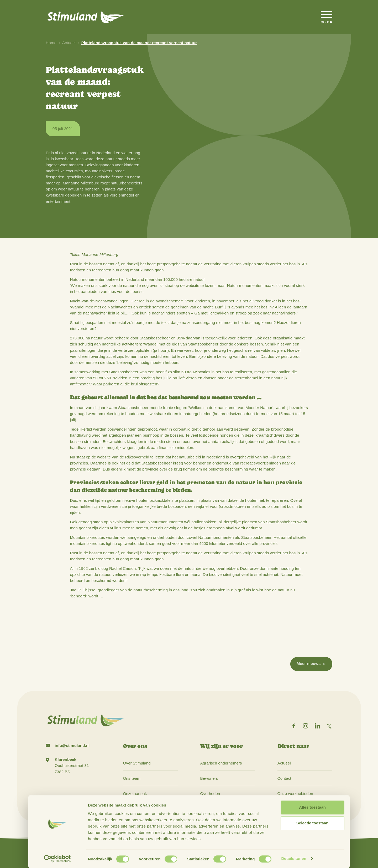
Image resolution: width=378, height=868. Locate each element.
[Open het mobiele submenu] (327, 17)
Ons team (132, 778)
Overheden (210, 794)
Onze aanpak (135, 794)
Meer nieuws (309, 663)
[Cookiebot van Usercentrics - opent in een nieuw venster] (57, 859)
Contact (284, 778)
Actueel (69, 43)
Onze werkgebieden (295, 794)
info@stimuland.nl (72, 745)
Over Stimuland (137, 763)
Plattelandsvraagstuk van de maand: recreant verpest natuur (139, 43)
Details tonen (294, 858)
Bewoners (209, 778)
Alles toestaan (312, 807)
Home (51, 43)
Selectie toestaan (313, 823)
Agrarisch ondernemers (221, 763)
